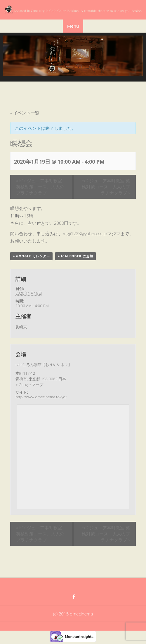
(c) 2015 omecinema (73, 614)
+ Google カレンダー (31, 256)
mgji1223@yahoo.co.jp (85, 233)
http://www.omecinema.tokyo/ (41, 397)
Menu (73, 26)
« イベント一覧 (25, 113)
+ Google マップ (29, 385)
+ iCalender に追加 (75, 256)
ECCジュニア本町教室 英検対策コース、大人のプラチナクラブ (40, 187)
